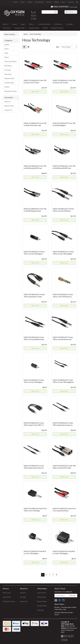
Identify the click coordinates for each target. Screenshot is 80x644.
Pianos (32, 24)
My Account (7, 593)
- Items (70, 12)
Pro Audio (70, 24)
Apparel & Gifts (20, 28)
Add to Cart (35, 92)
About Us (49, 2)
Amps (23, 24)
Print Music (59, 24)
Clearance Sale (34, 28)
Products (16, 2)
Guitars (6, 24)
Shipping (56, 2)
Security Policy (42, 606)
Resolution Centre (9, 601)
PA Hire (45, 28)
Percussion (7, 28)
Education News (40, 2)
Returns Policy (9, 106)
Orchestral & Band (44, 24)
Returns (63, 2)
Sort (57, 47)
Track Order (7, 597)
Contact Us (71, 2)
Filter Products (10, 34)
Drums (15, 24)
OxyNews (30, 2)
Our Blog (23, 597)
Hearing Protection (57, 28)
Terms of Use (42, 593)
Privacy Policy (42, 597)
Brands (23, 2)
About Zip (40, 610)
